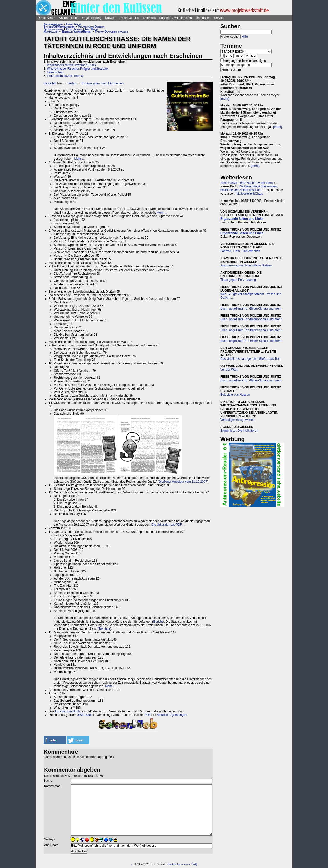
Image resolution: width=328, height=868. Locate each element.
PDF (148, 715)
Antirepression (69, 18)
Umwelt (110, 18)
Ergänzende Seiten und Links (242, 219)
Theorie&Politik (129, 18)
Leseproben (55, 72)
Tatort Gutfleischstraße (111, 32)
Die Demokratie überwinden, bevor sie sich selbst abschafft (249, 188)
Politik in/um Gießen (91, 27)
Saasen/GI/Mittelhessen (175, 18)
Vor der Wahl (229, 370)
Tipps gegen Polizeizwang (238, 280)
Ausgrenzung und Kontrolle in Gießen (246, 265)
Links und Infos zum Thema (65, 76)
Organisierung (92, 18)
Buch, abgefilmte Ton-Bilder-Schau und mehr (251, 308)
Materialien (203, 18)
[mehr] (225, 99)
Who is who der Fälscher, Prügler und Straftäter (78, 69)
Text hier (104, 629)
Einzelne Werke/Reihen (77, 32)
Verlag (72, 83)
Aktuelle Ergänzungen (172, 715)
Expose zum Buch (68, 711)
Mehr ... (79, 159)
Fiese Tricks (74, 24)
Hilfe (245, 37)
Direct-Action (47, 18)
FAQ (194, 864)
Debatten (150, 18)
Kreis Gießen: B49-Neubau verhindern (247, 183)
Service (219, 18)
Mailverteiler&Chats (250, 194)
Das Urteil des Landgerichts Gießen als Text (250, 359)
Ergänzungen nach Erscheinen (102, 83)
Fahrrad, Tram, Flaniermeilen (240, 251)
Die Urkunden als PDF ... (168, 525)
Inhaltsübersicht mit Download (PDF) (71, 65)
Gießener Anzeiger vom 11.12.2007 (183, 482)
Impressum (183, 864)
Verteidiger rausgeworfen (237, 420)
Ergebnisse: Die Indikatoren (239, 431)
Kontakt (172, 864)
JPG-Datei (84, 715)
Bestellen (50, 83)
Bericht (158, 622)
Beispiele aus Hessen (235, 395)
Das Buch (91, 29)
